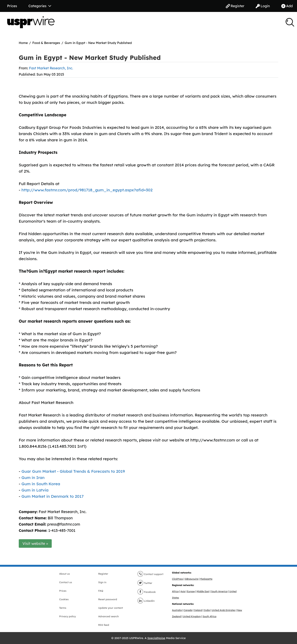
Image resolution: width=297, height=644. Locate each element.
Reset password (108, 599)
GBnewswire (192, 579)
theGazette (206, 579)
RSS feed (104, 625)
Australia (177, 610)
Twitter (145, 583)
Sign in (102, 582)
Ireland (198, 610)
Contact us (66, 582)
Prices (12, 6)
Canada (188, 610)
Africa (175, 591)
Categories (40, 6)
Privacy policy (68, 616)
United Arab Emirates (224, 610)
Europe (191, 591)
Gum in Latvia (35, 490)
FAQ (101, 591)
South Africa (209, 616)
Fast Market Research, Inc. (51, 68)
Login (263, 6)
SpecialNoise (156, 638)
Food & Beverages (46, 43)
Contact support (150, 574)
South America (219, 591)
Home (23, 43)
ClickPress (177, 579)
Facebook (147, 592)
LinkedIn (146, 601)
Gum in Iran (33, 477)
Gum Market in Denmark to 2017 (52, 496)
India (207, 610)
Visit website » (35, 543)
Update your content (111, 608)
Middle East (203, 591)
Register (235, 6)
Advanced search (109, 616)
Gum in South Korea (41, 484)
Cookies (64, 599)
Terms (63, 608)
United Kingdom (192, 616)
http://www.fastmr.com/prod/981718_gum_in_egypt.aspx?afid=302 (87, 190)
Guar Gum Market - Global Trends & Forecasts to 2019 (73, 471)
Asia (183, 591)
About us (65, 574)
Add (287, 6)
